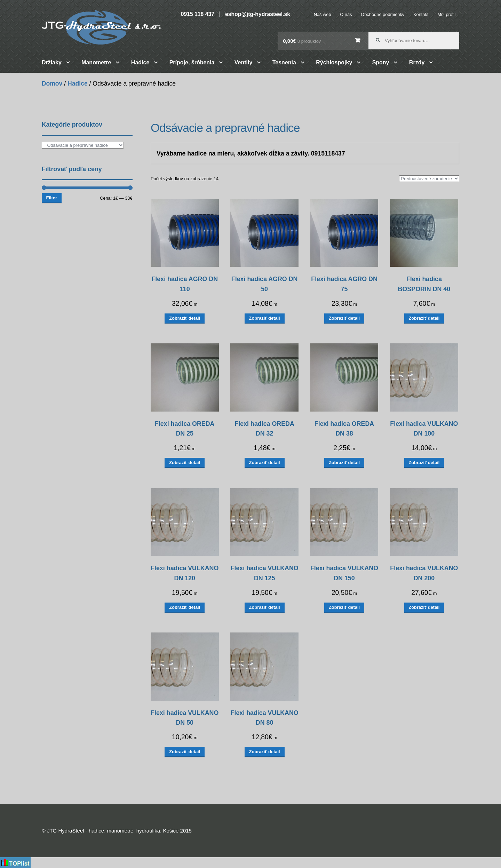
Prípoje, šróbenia (192, 62)
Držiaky (52, 62)
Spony (381, 62)
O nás (346, 14)
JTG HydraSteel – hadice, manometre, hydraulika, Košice (101, 27)
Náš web (323, 14)
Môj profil (446, 14)
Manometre (96, 62)
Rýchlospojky (334, 62)
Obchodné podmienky (383, 14)
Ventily (244, 62)
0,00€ (302, 41)
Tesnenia (284, 62)
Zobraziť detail (185, 318)
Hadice (140, 62)
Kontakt (421, 14)
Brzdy (417, 62)
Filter (52, 198)
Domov (52, 83)
